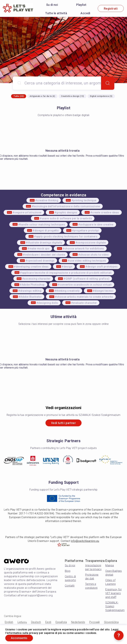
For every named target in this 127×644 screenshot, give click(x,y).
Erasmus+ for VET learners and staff (114, 593)
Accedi (85, 13)
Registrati (111, 9)
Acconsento (20, 638)
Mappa (110, 566)
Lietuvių (22, 622)
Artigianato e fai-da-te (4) (42, 96)
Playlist (81, 5)
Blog (68, 571)
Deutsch (36, 622)
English (9, 622)
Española (61, 622)
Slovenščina (111, 622)
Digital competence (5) (101, 96)
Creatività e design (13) (73, 96)
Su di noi (52, 5)
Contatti (70, 586)
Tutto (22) (19, 96)
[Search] (108, 83)
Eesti (48, 622)
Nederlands (78, 622)
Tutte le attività (56, 13)
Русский (95, 622)
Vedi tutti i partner (63, 423)
